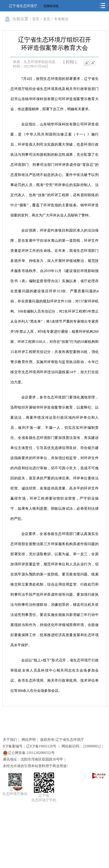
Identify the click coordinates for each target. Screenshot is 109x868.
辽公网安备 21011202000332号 (29, 753)
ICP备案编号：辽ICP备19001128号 (30, 746)
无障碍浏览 (51, 6)
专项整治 (61, 19)
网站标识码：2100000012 (81, 746)
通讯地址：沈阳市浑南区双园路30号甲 (33, 759)
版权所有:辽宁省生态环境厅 (62, 740)
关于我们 (10, 740)
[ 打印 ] (70, 62)
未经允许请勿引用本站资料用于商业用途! (35, 766)
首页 (36, 19)
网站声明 (29, 740)
